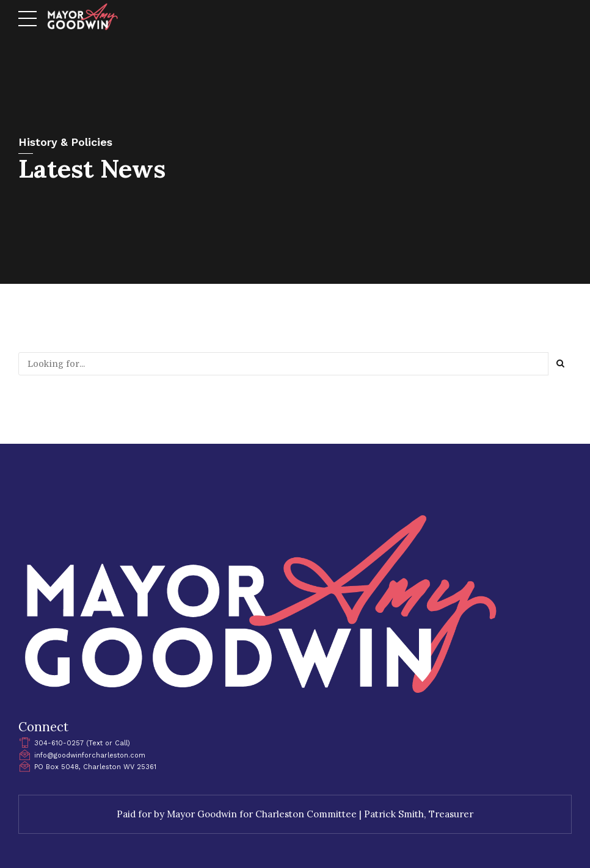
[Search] (560, 364)
